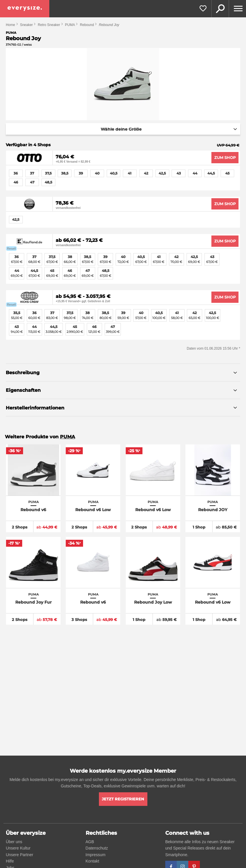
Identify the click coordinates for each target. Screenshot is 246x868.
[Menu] (237, 9)
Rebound (87, 25)
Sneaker (26, 25)
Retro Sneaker (49, 25)
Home (10, 25)
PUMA (70, 25)
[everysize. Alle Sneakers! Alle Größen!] (25, 9)
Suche (220, 9)
